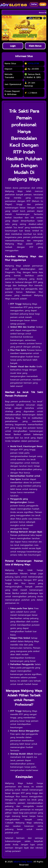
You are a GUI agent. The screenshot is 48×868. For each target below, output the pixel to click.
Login (43, 4)
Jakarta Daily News (23, 862)
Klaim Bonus (35, 46)
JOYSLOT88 (33, 63)
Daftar (34, 4)
